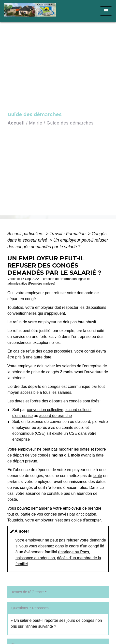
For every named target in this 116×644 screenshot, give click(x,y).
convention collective (45, 410)
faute (98, 476)
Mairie (36, 123)
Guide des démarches (70, 123)
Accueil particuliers (26, 234)
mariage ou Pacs (74, 552)
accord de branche (56, 416)
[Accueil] (32, 11)
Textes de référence (28, 592)
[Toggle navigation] (106, 11)
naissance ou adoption (35, 558)
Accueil (16, 123)
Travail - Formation (68, 234)
